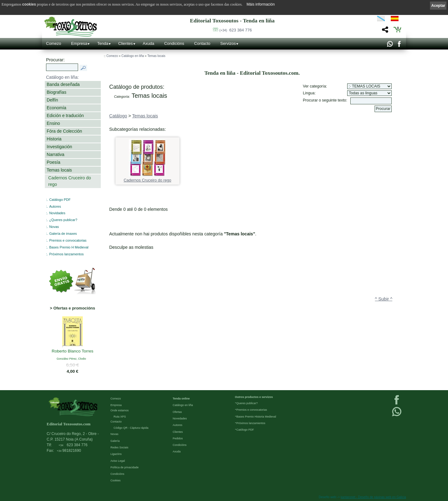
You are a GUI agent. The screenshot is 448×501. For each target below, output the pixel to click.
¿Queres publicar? (63, 220)
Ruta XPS (120, 417)
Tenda (103, 43)
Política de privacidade (125, 467)
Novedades (180, 418)
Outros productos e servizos (254, 397)
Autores (55, 206)
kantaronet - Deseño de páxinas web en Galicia (373, 497)
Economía (56, 108)
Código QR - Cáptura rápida (131, 428)
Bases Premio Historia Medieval (256, 417)
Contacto (202, 43)
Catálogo (118, 116)
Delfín (52, 100)
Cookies (116, 480)
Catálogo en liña (133, 56)
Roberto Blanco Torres (72, 352)
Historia (54, 139)
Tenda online (181, 399)
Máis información (261, 4)
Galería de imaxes (63, 234)
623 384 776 (236, 30)
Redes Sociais (119, 447)
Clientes (126, 43)
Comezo (54, 43)
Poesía (54, 162)
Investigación (59, 147)
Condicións (174, 43)
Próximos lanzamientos (251, 423)
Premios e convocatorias (68, 240)
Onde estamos (120, 410)
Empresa (79, 43)
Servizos (228, 43)
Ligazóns (116, 454)
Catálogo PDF (60, 200)
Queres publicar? (247, 403)
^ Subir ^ (384, 299)
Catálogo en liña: (62, 77)
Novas (54, 227)
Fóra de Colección (64, 131)
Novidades (57, 213)
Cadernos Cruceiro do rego (70, 181)
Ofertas (177, 412)
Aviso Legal (118, 461)
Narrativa (56, 154)
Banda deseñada (63, 84)
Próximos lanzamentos (66, 254)
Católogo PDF (245, 430)
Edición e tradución (65, 116)
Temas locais (59, 170)
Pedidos (178, 438)
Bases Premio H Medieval (69, 247)
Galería (115, 441)
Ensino (53, 123)
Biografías (56, 92)
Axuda (149, 43)
